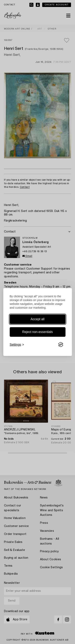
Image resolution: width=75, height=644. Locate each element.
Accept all (37, 319)
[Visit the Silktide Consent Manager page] (61, 345)
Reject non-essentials (37, 332)
